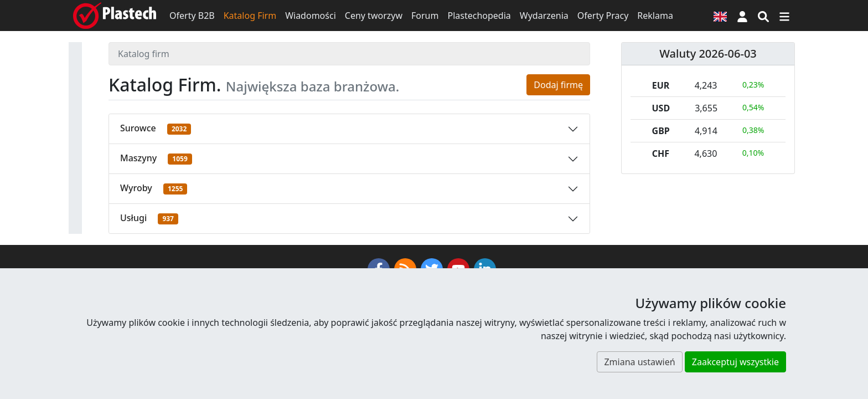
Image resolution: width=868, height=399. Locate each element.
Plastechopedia (479, 16)
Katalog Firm (250, 16)
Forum (425, 16)
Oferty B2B (192, 16)
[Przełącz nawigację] (784, 16)
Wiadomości (311, 16)
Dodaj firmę (558, 85)
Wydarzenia (544, 16)
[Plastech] (115, 16)
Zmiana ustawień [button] (639, 362)
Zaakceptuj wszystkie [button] (735, 362)
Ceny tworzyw (374, 16)
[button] (742, 16)
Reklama (655, 16)
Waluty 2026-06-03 (708, 53)
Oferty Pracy (603, 16)
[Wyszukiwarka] (763, 16)
